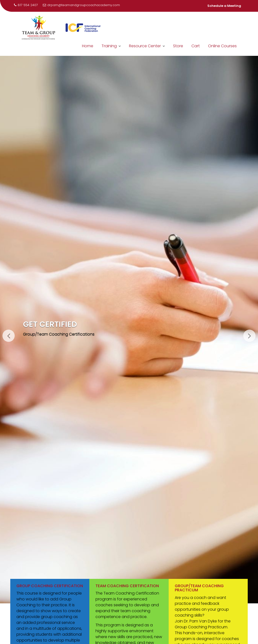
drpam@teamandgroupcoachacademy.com (81, 5)
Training (109, 46)
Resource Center (145, 46)
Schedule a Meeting (224, 6)
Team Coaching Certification (127, 586)
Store (178, 46)
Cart (196, 46)
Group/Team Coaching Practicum (199, 588)
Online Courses (222, 46)
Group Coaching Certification (50, 586)
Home (88, 46)
